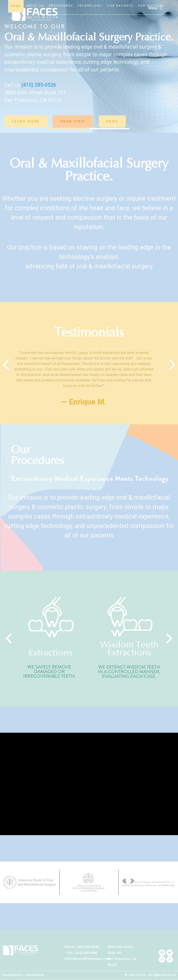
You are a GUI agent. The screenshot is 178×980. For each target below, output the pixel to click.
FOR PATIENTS (120, 6)
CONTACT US (22, 18)
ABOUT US (35, 6)
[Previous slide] (6, 377)
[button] (68, 129)
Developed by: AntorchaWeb (23, 975)
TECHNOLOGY (90, 6)
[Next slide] (172, 377)
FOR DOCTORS (151, 6)
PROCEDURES (61, 6)
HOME (16, 6)
